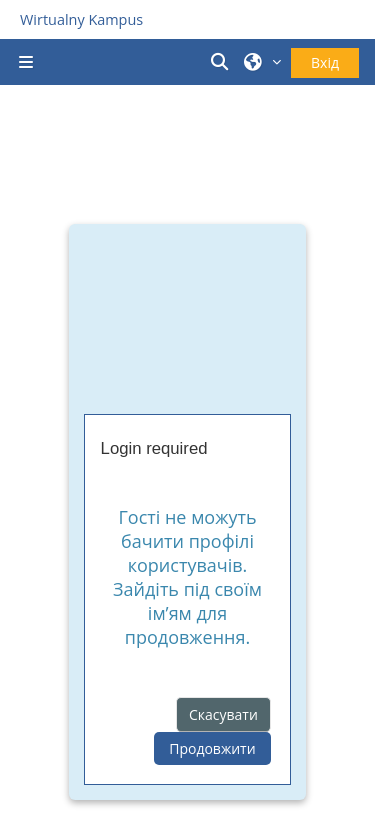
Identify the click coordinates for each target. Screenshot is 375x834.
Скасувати (223, 714)
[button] (223, 62)
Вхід (325, 62)
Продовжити (212, 748)
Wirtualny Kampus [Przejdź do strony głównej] (81, 19)
